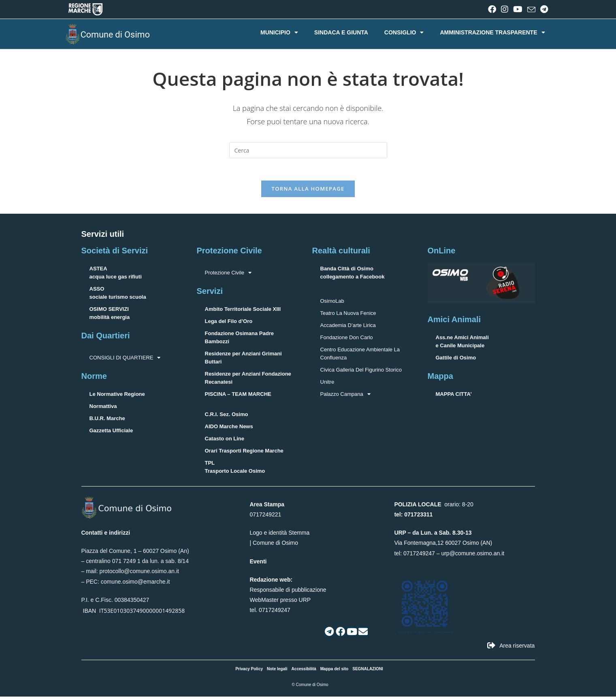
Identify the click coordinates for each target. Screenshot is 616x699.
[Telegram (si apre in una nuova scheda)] (543, 9)
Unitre (327, 384)
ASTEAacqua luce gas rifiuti (116, 275)
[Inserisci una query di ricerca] (308, 150)
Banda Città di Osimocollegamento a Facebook (353, 275)
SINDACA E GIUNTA (341, 32)
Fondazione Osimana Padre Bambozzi (240, 340)
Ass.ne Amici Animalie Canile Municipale (462, 344)
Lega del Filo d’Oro (229, 324)
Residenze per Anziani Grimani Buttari (243, 360)
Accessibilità (304, 671)
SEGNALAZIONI (368, 671)
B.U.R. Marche (107, 421)
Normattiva (103, 409)
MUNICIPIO (279, 32)
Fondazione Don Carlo (347, 340)
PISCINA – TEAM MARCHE (238, 396)
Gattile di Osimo (456, 360)
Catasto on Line (225, 441)
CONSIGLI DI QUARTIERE (125, 360)
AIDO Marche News (229, 429)
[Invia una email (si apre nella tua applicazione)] (531, 10)
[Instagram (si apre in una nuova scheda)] (505, 9)
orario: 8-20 (434, 507)
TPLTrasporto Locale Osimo (235, 469)
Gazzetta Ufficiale (111, 433)
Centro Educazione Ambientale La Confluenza (360, 356)
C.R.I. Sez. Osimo (227, 417)
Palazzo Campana (345, 397)
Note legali (277, 671)
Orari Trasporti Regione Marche (244, 453)
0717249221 (265, 517)
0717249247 (419, 556)
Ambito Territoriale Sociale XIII (243, 311)
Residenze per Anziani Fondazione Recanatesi (248, 380)
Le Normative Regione (117, 396)
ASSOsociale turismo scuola (118, 295)
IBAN (90, 613)
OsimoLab (332, 303)
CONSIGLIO (404, 32)
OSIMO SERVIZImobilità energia (110, 316)
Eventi (258, 564)
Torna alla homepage (308, 191)
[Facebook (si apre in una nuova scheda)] (492, 9)
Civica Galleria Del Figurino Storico (361, 372)
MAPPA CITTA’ (454, 396)
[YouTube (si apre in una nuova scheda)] (518, 9)
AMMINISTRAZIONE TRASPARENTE (492, 32)
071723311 (418, 517)
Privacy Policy (249, 671)
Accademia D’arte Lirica (348, 328)
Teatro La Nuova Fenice (348, 316)
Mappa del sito (334, 671)
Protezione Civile (228, 275)
